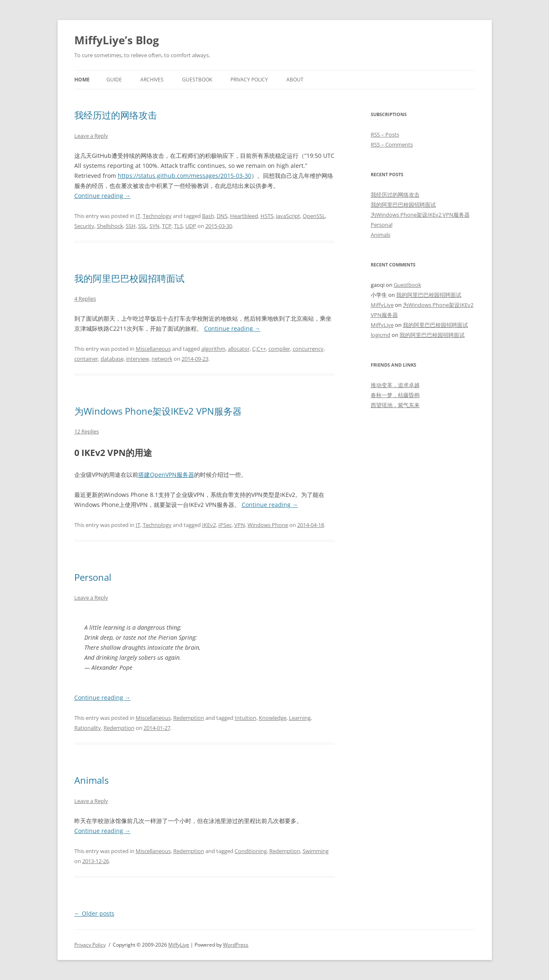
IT (138, 216)
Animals (91, 780)
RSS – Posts (385, 134)
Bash (208, 216)
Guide (114, 80)
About (295, 80)
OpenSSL (314, 216)
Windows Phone (268, 525)
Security (84, 226)
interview (138, 359)
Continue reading (102, 196)
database (112, 359)
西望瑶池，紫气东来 (395, 405)
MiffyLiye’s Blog (117, 40)
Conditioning (251, 851)
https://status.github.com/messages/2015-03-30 (185, 176)
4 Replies (85, 299)
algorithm (213, 349)
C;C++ (259, 349)
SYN (154, 226)
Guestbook (197, 80)
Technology (157, 216)
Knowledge (273, 718)
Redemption (189, 718)
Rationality (88, 728)
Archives (152, 80)
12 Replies (87, 431)
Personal (93, 577)
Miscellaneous (153, 349)
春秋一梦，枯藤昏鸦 (395, 395)
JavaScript (288, 216)
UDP (191, 226)
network (162, 359)
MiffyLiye (382, 305)
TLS (178, 226)
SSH (131, 226)
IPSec (225, 525)
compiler (279, 349)
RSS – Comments (392, 144)
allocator (239, 349)
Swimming (316, 851)
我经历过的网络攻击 (116, 115)
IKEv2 (209, 525)
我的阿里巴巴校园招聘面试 (129, 278)
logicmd (381, 335)
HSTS (267, 216)
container (86, 359)
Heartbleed (244, 216)
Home (82, 80)
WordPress (236, 945)
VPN (240, 525)
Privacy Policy (249, 80)
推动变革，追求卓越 (395, 385)
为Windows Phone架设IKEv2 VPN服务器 (158, 411)
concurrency (308, 349)
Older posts (94, 913)
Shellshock (110, 226)
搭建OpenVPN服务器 (166, 475)
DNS (222, 216)
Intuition (245, 718)
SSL (143, 226)
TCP (167, 226)
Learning (300, 718)
